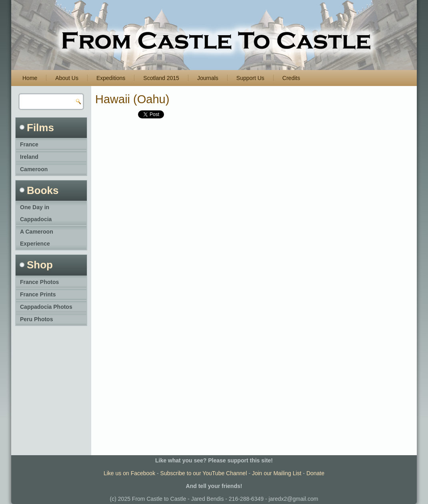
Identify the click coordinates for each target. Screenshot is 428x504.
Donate (315, 473)
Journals (208, 78)
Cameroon (34, 169)
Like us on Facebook (129, 473)
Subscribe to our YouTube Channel (204, 473)
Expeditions (111, 78)
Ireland (29, 157)
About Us (67, 78)
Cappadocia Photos (46, 307)
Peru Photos (36, 319)
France (29, 144)
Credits (291, 78)
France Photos (39, 282)
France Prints (38, 294)
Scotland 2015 (161, 78)
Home (30, 78)
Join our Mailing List (277, 473)
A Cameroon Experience (37, 238)
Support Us (250, 78)
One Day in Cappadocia (36, 213)
